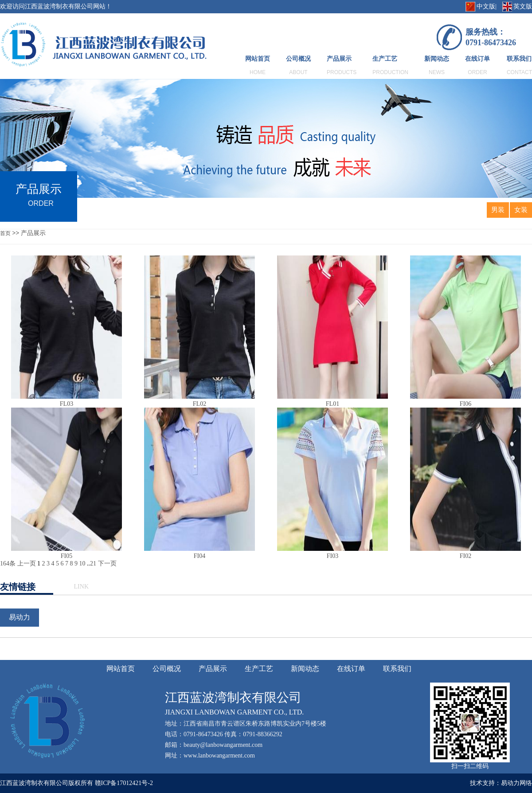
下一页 (107, 563)
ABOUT (298, 72)
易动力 (20, 617)
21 (93, 563)
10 (82, 563)
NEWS (437, 72)
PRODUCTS (342, 72)
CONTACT (519, 72)
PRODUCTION (390, 72)
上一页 (27, 563)
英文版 (523, 6)
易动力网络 (516, 783)
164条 (8, 563)
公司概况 (298, 59)
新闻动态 (437, 59)
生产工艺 (385, 59)
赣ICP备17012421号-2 (124, 783)
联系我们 (519, 59)
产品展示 (339, 59)
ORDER (477, 72)
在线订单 (477, 59)
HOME (258, 72)
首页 (5, 233)
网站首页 (258, 59)
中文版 (486, 6)
